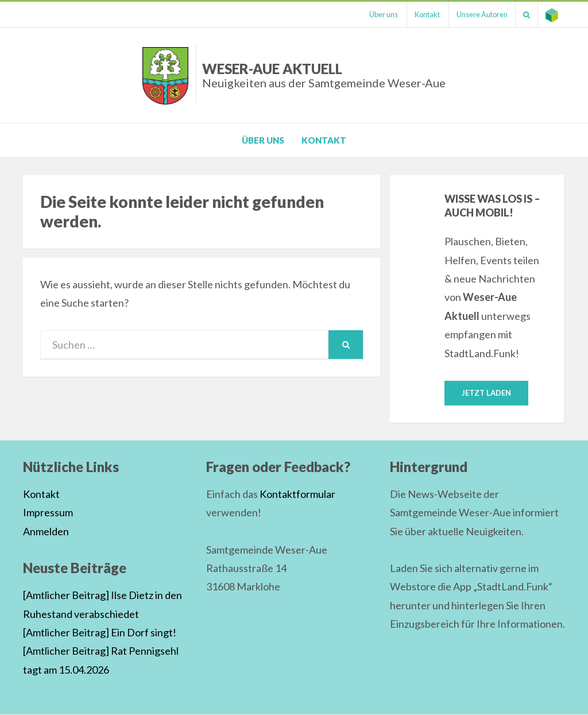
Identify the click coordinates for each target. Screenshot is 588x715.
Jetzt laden (486, 393)
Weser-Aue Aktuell (324, 75)
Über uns (373, 14)
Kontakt (419, 14)
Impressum (48, 513)
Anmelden (46, 531)
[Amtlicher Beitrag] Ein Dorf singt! (100, 633)
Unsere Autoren (476, 14)
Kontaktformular (297, 494)
